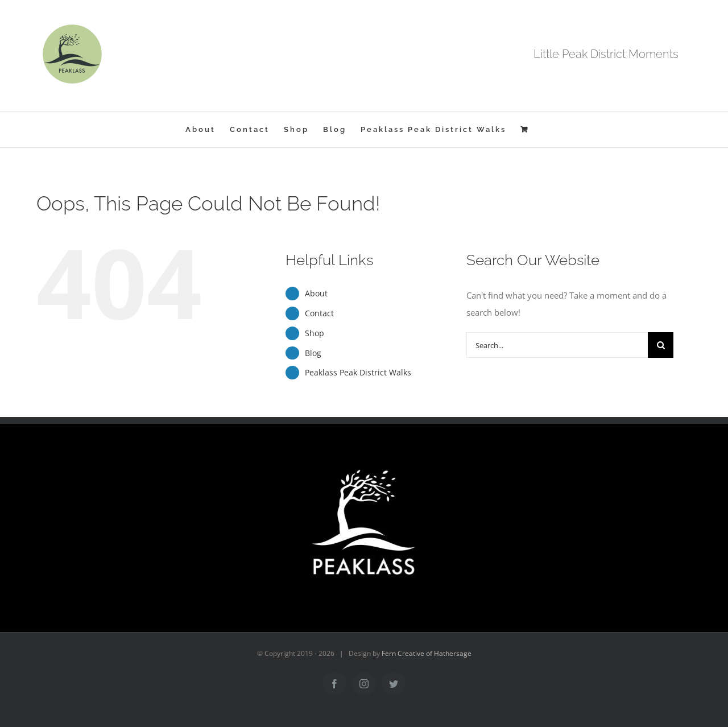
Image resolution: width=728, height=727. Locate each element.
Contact (319, 313)
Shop (315, 333)
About (316, 293)
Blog (313, 353)
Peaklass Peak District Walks (358, 372)
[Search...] (557, 345)
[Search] (661, 345)
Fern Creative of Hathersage (427, 653)
